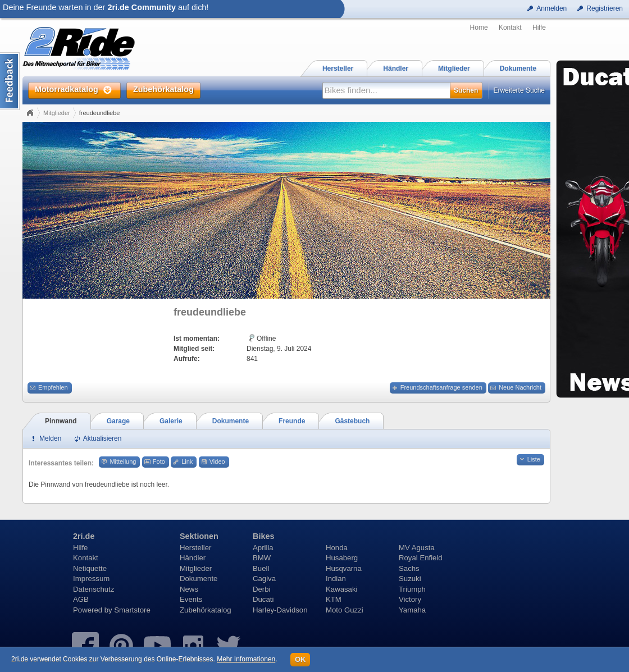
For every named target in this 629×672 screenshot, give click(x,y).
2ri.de (84, 536)
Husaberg (342, 558)
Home (479, 28)
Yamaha (412, 610)
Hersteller (195, 548)
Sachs (409, 568)
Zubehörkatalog (206, 610)
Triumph (412, 589)
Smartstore (132, 610)
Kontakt (510, 28)
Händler (193, 558)
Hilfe (539, 28)
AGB (81, 599)
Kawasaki (341, 589)
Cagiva (264, 579)
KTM (334, 599)
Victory (410, 599)
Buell (261, 568)
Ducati (263, 599)
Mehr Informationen (246, 659)
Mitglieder (57, 113)
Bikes (263, 536)
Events (191, 599)
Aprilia (263, 548)
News (189, 589)
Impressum (91, 579)
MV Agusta (417, 548)
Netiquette (90, 568)
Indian (336, 579)
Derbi (262, 589)
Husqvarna (344, 568)
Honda (337, 548)
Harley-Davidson (280, 610)
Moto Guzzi (345, 610)
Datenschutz (94, 589)
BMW (262, 558)
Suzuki (410, 579)
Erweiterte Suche (519, 90)
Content (10, 81)
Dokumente (199, 579)
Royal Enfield (421, 558)
